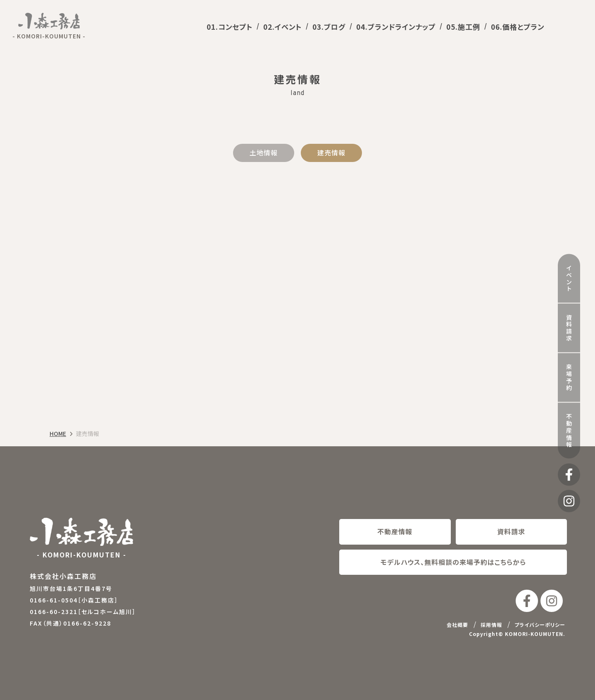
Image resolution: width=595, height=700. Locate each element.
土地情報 (264, 152)
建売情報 (331, 152)
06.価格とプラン (518, 27)
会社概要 (457, 625)
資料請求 (569, 318)
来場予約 (569, 368)
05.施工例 (463, 27)
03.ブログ (329, 27)
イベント (569, 269)
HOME (58, 434)
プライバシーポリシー (540, 625)
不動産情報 (569, 421)
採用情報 (491, 625)
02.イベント (282, 27)
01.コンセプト (230, 27)
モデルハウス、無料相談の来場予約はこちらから (453, 562)
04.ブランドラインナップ (396, 27)
